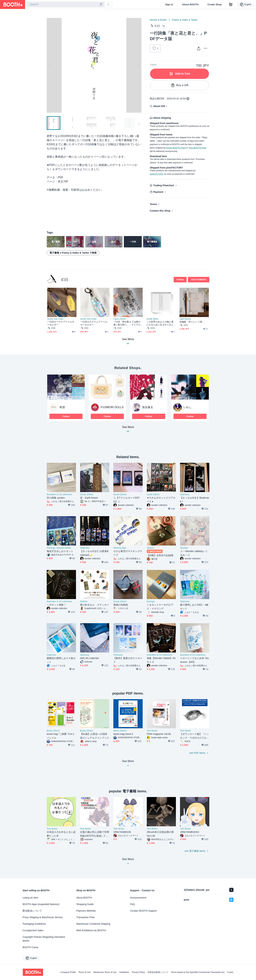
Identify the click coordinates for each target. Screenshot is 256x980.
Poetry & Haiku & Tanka (185, 20)
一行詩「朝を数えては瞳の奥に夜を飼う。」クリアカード (127, 323)
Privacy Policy (138, 972)
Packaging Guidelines (34, 924)
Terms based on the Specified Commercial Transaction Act (198, 972)
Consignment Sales (33, 930)
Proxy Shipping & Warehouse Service (43, 917)
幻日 (65, 280)
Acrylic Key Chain (55, 319)
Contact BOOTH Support (143, 911)
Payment (158, 192)
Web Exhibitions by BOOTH (91, 930)
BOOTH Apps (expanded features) (41, 904)
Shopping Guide (85, 904)
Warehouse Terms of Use (105, 972)
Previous (49, 65)
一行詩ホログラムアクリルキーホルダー (94, 323)
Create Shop (214, 4)
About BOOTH (190, 4)
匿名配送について (32, 911)
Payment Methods (86, 911)
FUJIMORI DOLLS (112, 407)
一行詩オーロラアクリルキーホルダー (61, 323)
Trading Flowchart (164, 185)
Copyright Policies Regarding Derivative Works (44, 939)
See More (128, 430)
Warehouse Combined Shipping (93, 924)
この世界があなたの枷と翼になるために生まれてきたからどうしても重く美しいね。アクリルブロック (160, 323)
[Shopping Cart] (231, 4)
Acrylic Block (152, 319)
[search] (101, 5)
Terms (153, 204)
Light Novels (185, 319)
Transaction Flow (85, 917)
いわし (188, 407)
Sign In (169, 4)
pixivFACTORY (157, 174)
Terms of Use (85, 972)
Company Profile (68, 972)
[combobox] (66, 4)
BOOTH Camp (30, 947)
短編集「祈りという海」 (192, 322)
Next (139, 65)
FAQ (132, 904)
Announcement (138, 898)
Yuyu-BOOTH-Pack (197, 148)
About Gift (159, 106)
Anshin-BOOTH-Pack (176, 148)
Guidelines (124, 972)
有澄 (62, 407)
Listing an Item (30, 898)
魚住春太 (148, 407)
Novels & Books (158, 20)
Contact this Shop (160, 211)
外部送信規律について (158, 972)
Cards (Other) (120, 319)
